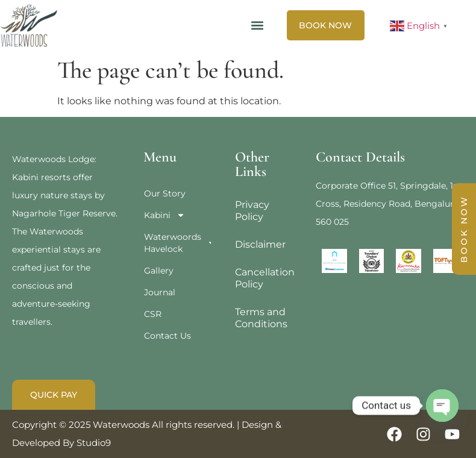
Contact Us (168, 336)
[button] (258, 26)
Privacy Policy (252, 211)
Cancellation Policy (263, 278)
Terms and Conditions (261, 318)
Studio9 (94, 443)
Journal (160, 292)
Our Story (165, 193)
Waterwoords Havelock (177, 243)
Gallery (159, 271)
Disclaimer (260, 244)
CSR (153, 314)
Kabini (164, 215)
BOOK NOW (464, 229)
